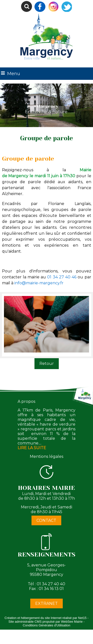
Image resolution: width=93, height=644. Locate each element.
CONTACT (46, 520)
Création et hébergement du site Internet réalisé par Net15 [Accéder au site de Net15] (46, 618)
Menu (14, 74)
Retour (47, 364)
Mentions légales (46, 456)
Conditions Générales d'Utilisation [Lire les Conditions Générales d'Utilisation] (47, 625)
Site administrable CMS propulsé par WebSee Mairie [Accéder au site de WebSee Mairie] (46, 622)
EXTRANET (46, 603)
